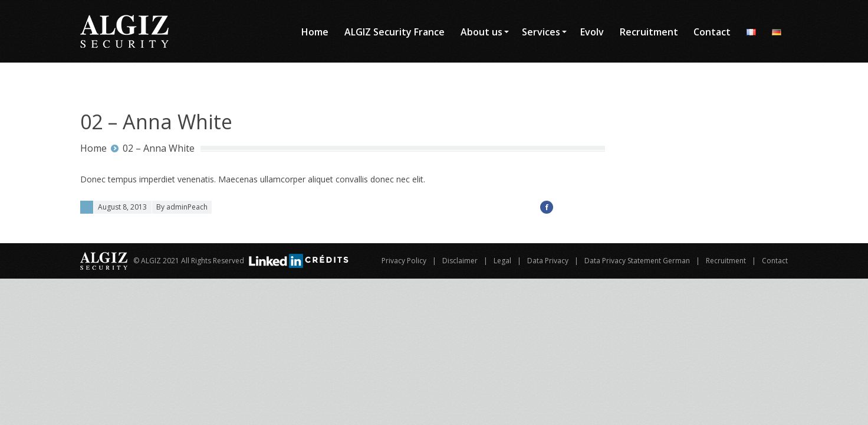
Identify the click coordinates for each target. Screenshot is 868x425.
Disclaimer (460, 261)
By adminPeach (182, 207)
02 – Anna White (159, 148)
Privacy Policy (404, 261)
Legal (502, 261)
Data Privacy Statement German (637, 261)
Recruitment (726, 261)
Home (93, 148)
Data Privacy (548, 261)
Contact (775, 261)
